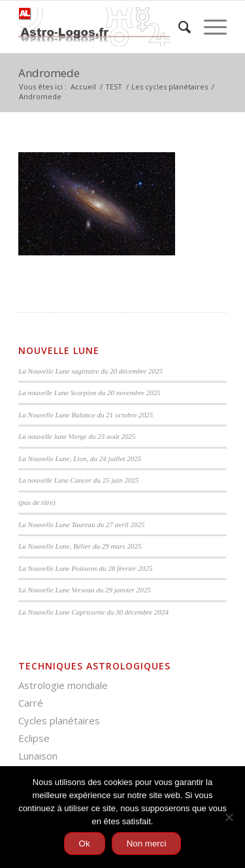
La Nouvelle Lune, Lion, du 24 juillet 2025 (80, 458)
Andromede (49, 73)
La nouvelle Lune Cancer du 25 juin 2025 (78, 480)
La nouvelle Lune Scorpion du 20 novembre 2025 (90, 393)
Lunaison (38, 756)
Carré (31, 703)
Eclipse (34, 738)
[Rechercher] (178, 27)
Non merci (147, 844)
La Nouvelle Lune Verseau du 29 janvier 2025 (85, 590)
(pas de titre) (37, 502)
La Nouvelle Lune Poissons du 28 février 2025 (85, 568)
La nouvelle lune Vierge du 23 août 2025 (77, 436)
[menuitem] (178, 27)
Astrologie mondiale (63, 685)
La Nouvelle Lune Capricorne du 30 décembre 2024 (93, 612)
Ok (85, 844)
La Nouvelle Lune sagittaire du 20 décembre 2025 (90, 371)
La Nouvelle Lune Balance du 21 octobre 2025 (86, 415)
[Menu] (209, 27)
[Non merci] (229, 817)
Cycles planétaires (59, 720)
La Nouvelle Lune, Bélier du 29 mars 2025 (80, 546)
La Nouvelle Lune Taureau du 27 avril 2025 (81, 524)
